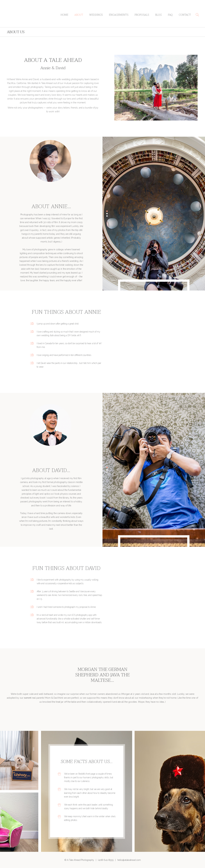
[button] (197, 15)
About (79, 15)
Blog (158, 15)
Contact (185, 15)
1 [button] (107, 211)
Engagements (119, 15)
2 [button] (107, 214)
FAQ (170, 15)
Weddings (96, 15)
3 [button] (107, 216)
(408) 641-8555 (106, 860)
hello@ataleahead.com (129, 860)
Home (64, 15)
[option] (154, 214)
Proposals (142, 15)
